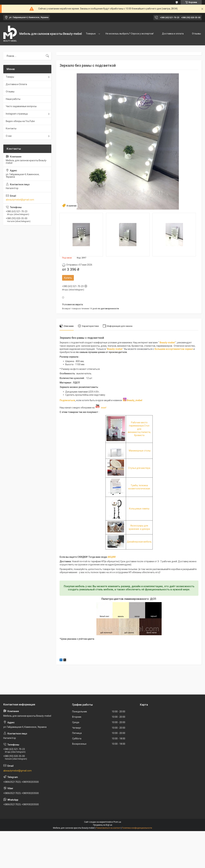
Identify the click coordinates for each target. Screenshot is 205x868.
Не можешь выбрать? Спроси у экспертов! (130, 34)
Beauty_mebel (135, 400)
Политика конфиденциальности (137, 828)
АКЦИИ (112, 557)
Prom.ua (117, 822)
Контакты (11, 128)
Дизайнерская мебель (139, 542)
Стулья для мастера (139, 468)
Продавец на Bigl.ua (103, 825)
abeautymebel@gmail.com (20, 200)
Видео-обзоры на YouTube (20, 121)
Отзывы (196, 34)
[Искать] (47, 56)
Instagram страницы (17, 114)
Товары (10, 77)
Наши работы (13, 99)
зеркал (189, 349)
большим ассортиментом (170, 349)
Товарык (91, 34)
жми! (101, 408)
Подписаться (67, 400)
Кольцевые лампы (139, 509)
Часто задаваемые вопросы (21, 106)
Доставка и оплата (173, 34)
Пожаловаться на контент (108, 828)
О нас (9, 136)
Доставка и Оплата (16, 84)
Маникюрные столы (140, 451)
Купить (68, 278)
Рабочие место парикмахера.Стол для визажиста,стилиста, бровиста (139, 429)
